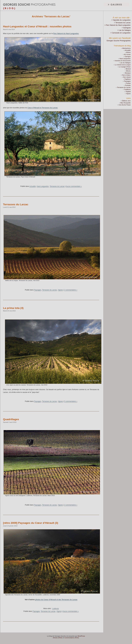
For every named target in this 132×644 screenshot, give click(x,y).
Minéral (128, 69)
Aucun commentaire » (74, 186)
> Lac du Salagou (124, 30)
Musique (128, 73)
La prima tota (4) (13, 308)
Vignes (60, 290)
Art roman (127, 54)
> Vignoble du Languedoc (121, 20)
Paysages (38, 290)
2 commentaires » (71, 290)
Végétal (128, 92)
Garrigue (128, 56)
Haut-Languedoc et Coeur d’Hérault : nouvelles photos (37, 26)
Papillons (128, 79)
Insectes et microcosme (123, 61)
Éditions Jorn (126, 101)
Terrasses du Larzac (57, 186)
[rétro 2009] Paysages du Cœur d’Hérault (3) (31, 523)
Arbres (128, 52)
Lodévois (55, 609)
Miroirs (128, 71)
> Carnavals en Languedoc (120, 33)
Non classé (127, 77)
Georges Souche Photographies (119, 41)
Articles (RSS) (58, 638)
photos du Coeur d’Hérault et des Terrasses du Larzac (56, 600)
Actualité (33, 186)
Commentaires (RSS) (72, 638)
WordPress (81, 636)
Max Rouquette (125, 103)
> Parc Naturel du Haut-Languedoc (118, 25)
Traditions (127, 89)
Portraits (128, 85)
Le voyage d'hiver (125, 67)
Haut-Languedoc (43, 186)
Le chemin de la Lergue (123, 65)
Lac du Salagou (125, 63)
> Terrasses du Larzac (122, 23)
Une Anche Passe (125, 105)
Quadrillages (11, 419)
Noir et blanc (126, 75)
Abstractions (126, 48)
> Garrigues (126, 28)
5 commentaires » (71, 401)
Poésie (128, 83)
